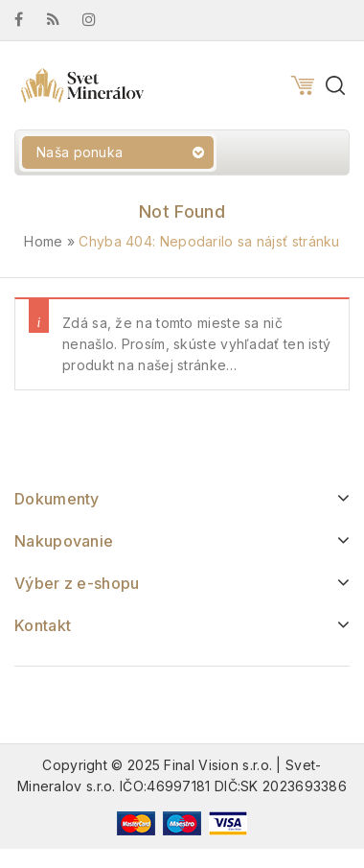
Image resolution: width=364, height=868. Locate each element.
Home (43, 241)
